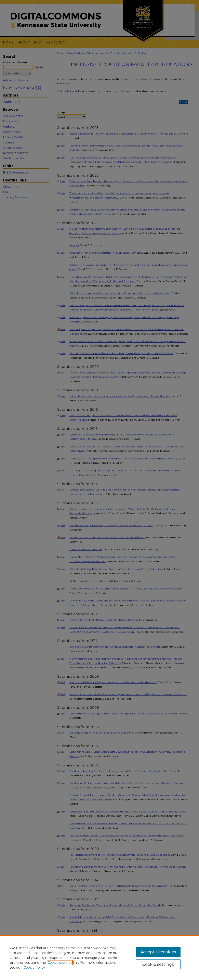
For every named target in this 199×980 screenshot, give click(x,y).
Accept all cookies (158, 952)
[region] (99, 958)
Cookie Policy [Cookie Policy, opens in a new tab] (34, 968)
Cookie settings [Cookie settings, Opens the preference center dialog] (158, 964)
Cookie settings (60, 963)
